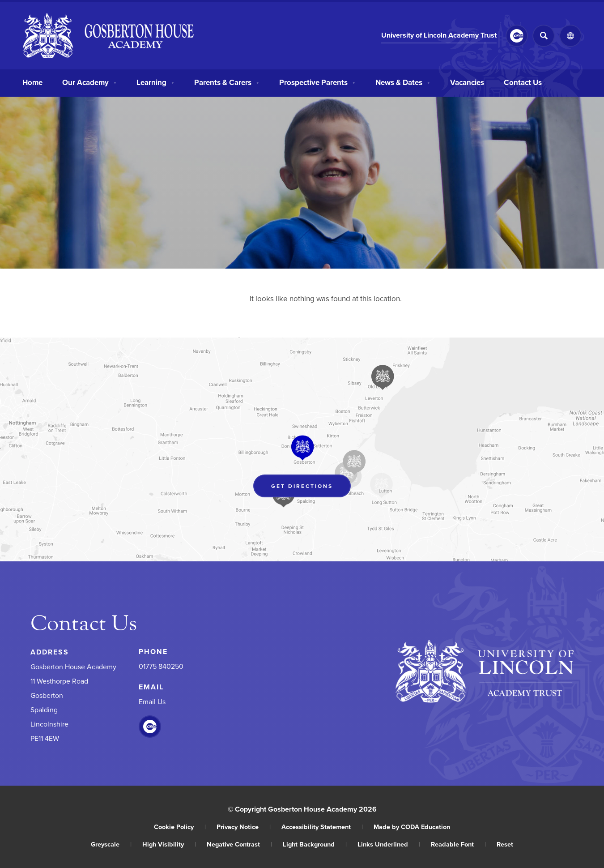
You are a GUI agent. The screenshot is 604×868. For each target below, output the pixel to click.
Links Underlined (389, 844)
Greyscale (111, 844)
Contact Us (523, 81)
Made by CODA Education (412, 827)
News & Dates (403, 81)
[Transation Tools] (570, 36)
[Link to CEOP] (517, 36)
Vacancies (467, 81)
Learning (155, 81)
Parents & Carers (227, 81)
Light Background (315, 844)
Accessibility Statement (322, 827)
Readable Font (458, 844)
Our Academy (89, 81)
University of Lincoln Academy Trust (439, 35)
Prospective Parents (317, 81)
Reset (505, 844)
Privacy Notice (244, 827)
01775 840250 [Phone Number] (161, 666)
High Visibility (169, 844)
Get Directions (302, 486)
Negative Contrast (239, 844)
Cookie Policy (180, 827)
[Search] (544, 36)
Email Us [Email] (152, 701)
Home (32, 81)
